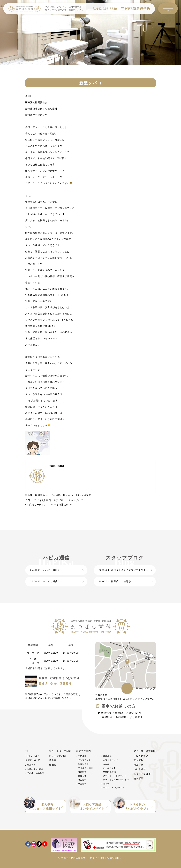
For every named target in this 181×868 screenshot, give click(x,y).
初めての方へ (33, 756)
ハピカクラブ (141, 756)
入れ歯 (106, 764)
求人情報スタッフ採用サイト (43, 805)
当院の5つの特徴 (35, 769)
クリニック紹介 (58, 756)
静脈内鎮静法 (109, 772)
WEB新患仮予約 (137, 9)
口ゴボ (106, 784)
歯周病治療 (83, 764)
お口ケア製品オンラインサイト (87, 805)
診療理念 (31, 765)
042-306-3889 (107, 9)
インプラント (84, 760)
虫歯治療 (82, 772)
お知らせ (138, 765)
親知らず (82, 776)
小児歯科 (82, 784)
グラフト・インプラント (115, 776)
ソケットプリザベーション (116, 780)
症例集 (53, 765)
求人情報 (138, 760)
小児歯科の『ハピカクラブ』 (132, 805)
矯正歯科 (82, 780)
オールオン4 (109, 768)
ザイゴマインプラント (114, 788)
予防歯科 (82, 756)
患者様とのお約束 (36, 773)
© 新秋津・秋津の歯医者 (72, 858)
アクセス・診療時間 (145, 751)
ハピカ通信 (140, 769)
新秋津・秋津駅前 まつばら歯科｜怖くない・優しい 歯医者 (58, 495)
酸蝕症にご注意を (115, 581)
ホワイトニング (111, 760)
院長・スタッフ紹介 (60, 751)
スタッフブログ (75, 500)
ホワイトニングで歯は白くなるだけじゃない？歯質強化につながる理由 (127, 570)
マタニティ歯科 (85, 768)
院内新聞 (138, 778)
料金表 (53, 760)
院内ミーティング (37, 505)
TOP (28, 751)
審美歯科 (107, 756)
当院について (33, 760)
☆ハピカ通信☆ (62, 505)
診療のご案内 (83, 751)
